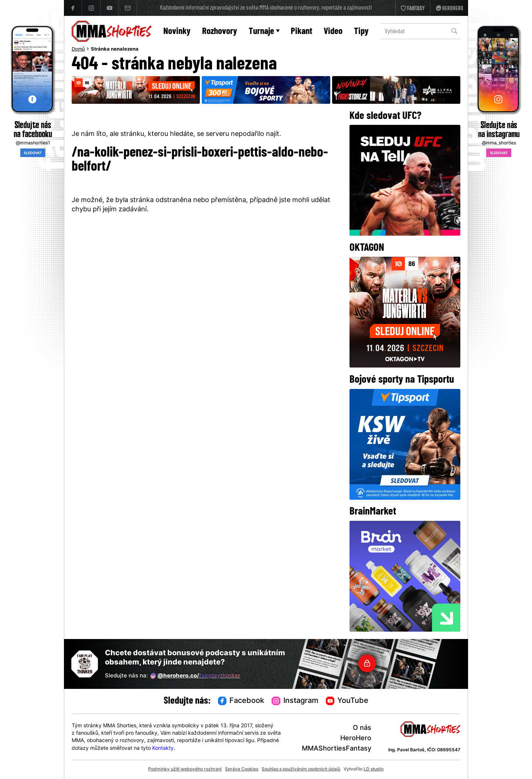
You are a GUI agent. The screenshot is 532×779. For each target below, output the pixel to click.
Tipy (361, 32)
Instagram (295, 701)
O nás (362, 728)
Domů (78, 49)
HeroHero (356, 739)
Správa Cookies (242, 769)
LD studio (374, 769)
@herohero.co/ (195, 676)
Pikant (301, 32)
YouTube (347, 701)
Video (333, 32)
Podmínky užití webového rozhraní (185, 769)
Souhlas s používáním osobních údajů (301, 769)
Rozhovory (220, 32)
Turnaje (264, 32)
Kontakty (163, 749)
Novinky (177, 32)
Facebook (241, 701)
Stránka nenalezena (115, 49)
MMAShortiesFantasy (337, 749)
